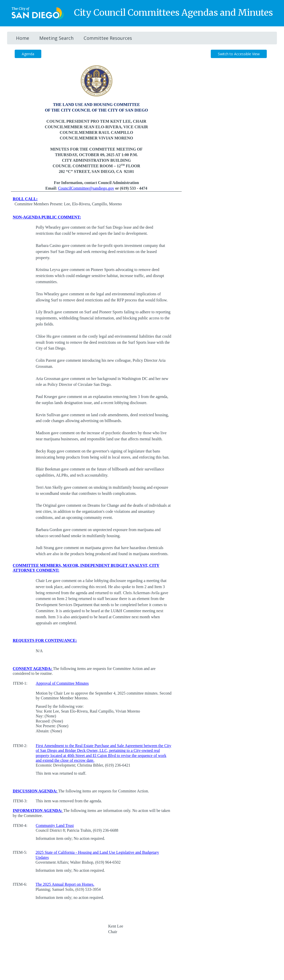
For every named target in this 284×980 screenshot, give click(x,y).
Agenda (28, 54)
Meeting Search (56, 38)
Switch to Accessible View (239, 54)
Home (23, 38)
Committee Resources (108, 38)
